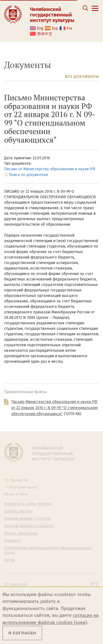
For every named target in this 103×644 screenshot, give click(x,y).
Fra (69, 28)
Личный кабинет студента (27, 519)
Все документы (82, 77)
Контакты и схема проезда (28, 504)
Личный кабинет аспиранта (29, 526)
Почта (9, 560)
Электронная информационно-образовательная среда (48, 550)
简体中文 (45, 34)
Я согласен (22, 633)
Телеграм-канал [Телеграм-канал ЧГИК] (23, 487)
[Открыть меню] (95, 11)
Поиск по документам (28, 175)
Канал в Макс (16, 494)
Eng (40, 28)
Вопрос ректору (18, 511)
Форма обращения (21, 534)
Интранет (13, 541)
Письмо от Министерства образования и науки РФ (50, 169)
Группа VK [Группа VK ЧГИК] (19, 480)
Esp (55, 28)
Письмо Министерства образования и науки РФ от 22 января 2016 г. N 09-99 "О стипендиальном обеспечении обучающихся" (54, 408)
